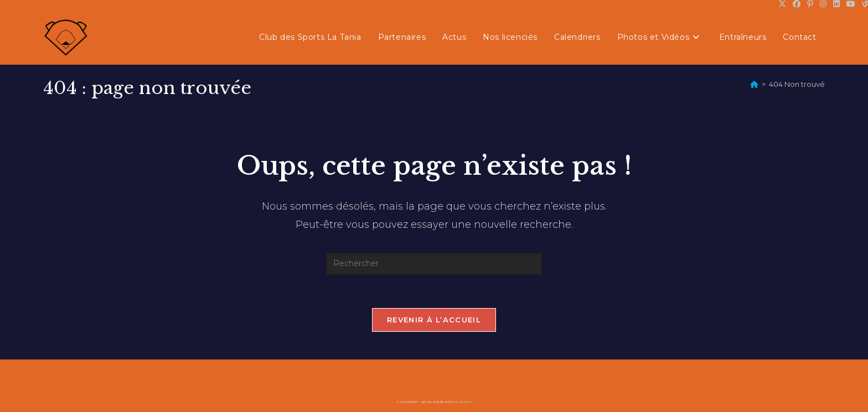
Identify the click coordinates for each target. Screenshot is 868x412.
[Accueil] (754, 84)
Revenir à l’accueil (434, 320)
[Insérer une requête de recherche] (434, 264)
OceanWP (463, 402)
